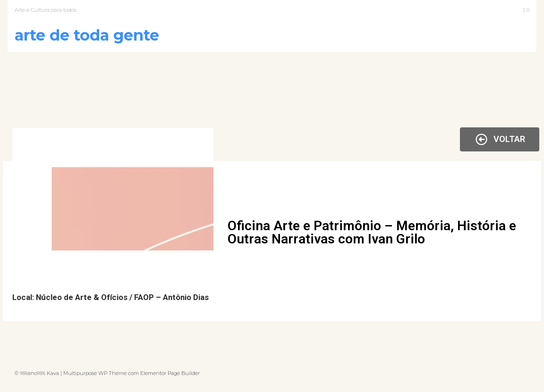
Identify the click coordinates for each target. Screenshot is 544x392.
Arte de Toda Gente (87, 35)
